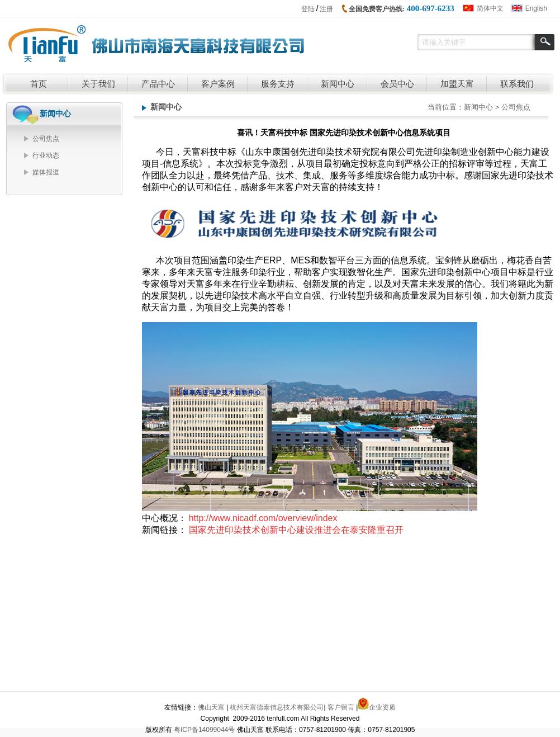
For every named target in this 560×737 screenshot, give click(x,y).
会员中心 (397, 84)
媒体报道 (46, 172)
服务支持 (278, 84)
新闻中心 (338, 84)
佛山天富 (211, 709)
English (536, 8)
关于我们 (98, 84)
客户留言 (341, 709)
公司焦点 (46, 139)
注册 (326, 9)
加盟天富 (457, 84)
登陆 (308, 9)
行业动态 (46, 155)
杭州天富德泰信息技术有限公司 (277, 709)
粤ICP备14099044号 (204, 731)
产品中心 (158, 84)
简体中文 (490, 8)
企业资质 (382, 709)
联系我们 (517, 84)
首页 (39, 84)
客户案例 (218, 84)
